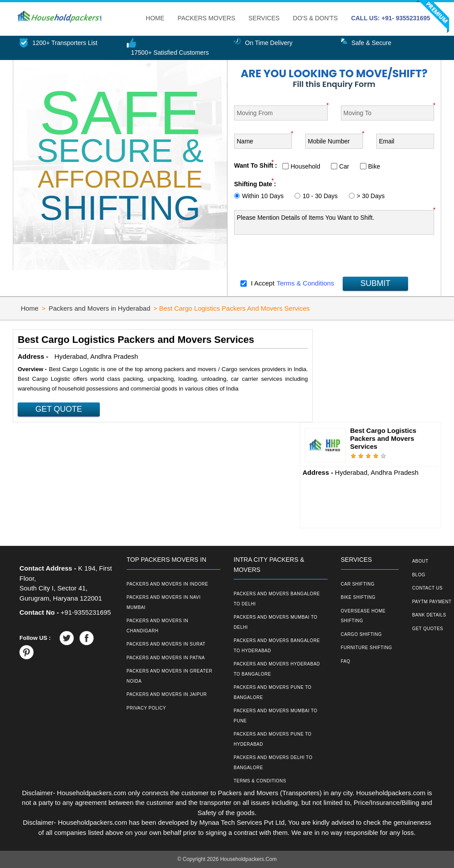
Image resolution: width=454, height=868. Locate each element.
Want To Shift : (255, 165)
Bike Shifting (358, 597)
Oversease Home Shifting (363, 616)
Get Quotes (428, 629)
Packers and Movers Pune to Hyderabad (272, 739)
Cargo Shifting (361, 634)
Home (155, 18)
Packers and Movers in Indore (168, 584)
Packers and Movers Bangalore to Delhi (277, 599)
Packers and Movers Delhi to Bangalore (273, 763)
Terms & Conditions (305, 283)
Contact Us (427, 588)
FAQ (346, 661)
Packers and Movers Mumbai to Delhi (276, 622)
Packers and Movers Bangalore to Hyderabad (277, 646)
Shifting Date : (255, 184)
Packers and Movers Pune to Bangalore (272, 692)
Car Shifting (358, 584)
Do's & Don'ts (315, 18)
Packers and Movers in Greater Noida (170, 676)
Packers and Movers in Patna (166, 658)
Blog (419, 575)
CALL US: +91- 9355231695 (391, 18)
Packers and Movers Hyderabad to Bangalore (277, 669)
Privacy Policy (146, 708)
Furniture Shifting (367, 648)
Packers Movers (206, 18)
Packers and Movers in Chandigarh (158, 626)
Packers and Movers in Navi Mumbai (164, 602)
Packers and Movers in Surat (166, 644)
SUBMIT (375, 283)
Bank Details (429, 615)
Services (264, 18)
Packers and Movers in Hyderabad (99, 308)
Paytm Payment (432, 602)
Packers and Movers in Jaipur (167, 694)
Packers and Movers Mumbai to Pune (276, 716)
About (420, 561)
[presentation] (301, 258)
